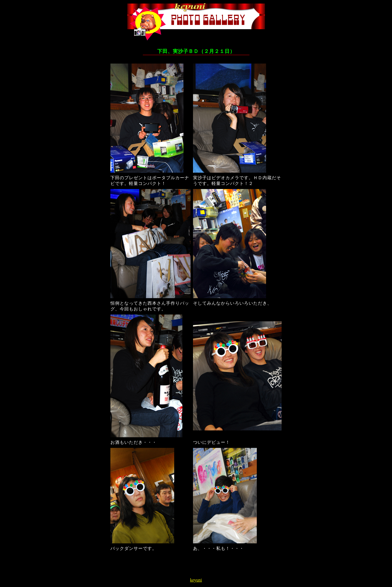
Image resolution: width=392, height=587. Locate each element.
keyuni (196, 580)
